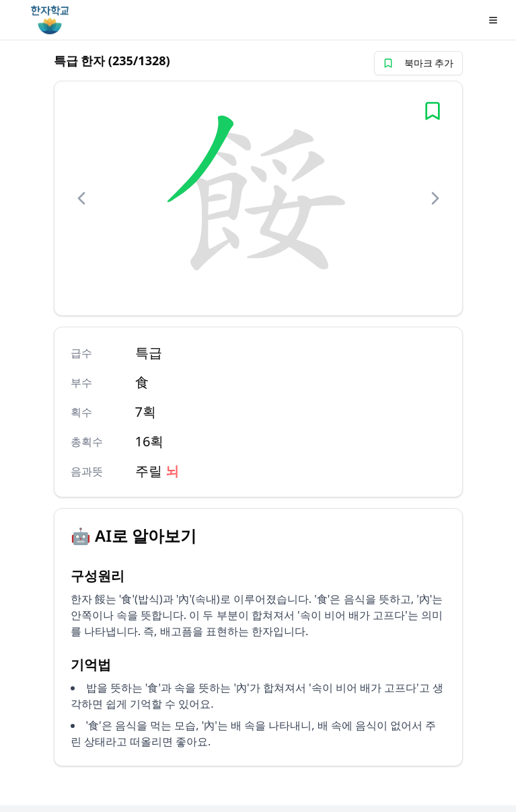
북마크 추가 (418, 63)
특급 (149, 353)
